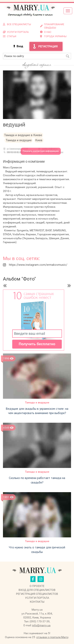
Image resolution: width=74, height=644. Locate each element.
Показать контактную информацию (41, 151)
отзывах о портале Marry (52, 637)
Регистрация (48, 46)
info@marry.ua (41, 625)
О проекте (37, 586)
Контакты (37, 602)
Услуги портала (37, 598)
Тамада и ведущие (37, 402)
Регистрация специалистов (37, 594)
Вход (20, 46)
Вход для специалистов (37, 590)
